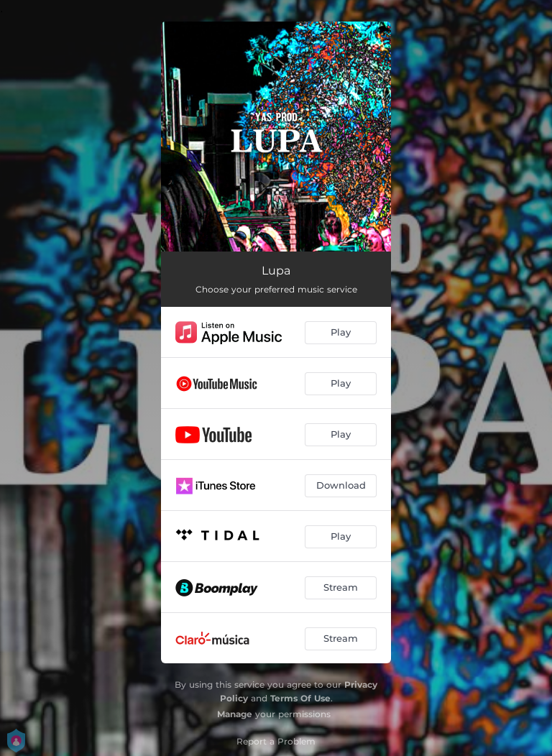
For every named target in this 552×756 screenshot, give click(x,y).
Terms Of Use (300, 698)
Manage (235, 714)
